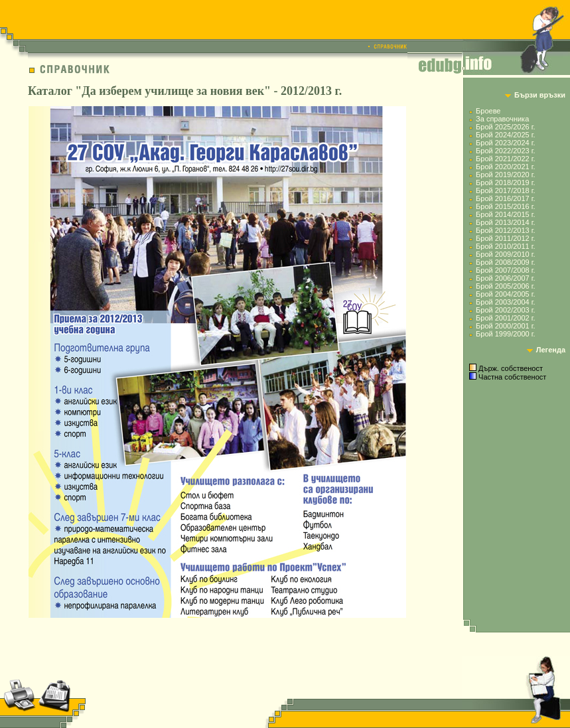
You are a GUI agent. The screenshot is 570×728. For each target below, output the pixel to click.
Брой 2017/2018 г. (505, 190)
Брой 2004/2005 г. (505, 294)
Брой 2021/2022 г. (505, 159)
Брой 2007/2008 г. (505, 270)
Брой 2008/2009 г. (505, 262)
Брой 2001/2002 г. (505, 318)
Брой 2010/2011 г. (505, 246)
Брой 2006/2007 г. (505, 278)
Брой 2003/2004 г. (505, 302)
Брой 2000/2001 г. (505, 326)
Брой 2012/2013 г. (505, 230)
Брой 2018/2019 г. (505, 182)
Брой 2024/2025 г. (505, 135)
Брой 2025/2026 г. (505, 127)
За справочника (502, 119)
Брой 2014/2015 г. (505, 214)
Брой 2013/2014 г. (505, 222)
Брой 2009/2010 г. (505, 254)
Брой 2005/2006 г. (505, 286)
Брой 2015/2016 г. (505, 206)
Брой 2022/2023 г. (505, 151)
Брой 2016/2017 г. (505, 198)
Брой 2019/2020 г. (505, 175)
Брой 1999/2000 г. (505, 334)
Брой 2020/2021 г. (505, 167)
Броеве (488, 111)
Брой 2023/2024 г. (505, 143)
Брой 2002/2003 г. (505, 310)
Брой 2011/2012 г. (505, 238)
